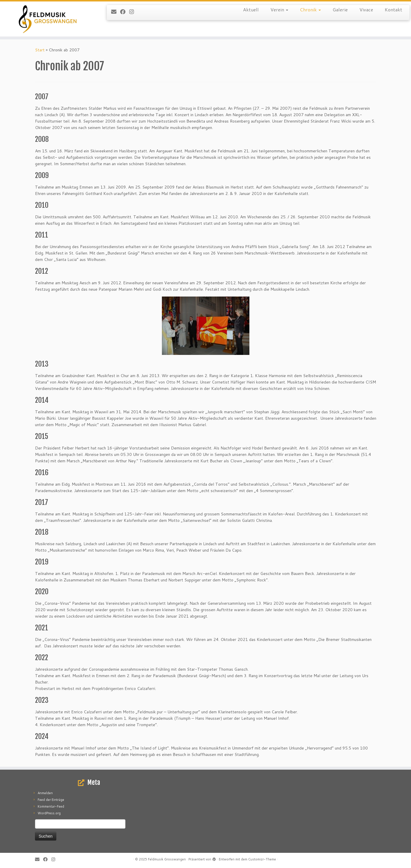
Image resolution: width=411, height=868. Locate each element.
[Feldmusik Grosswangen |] (47, 19)
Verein (279, 9)
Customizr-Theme (262, 859)
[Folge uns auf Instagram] (133, 12)
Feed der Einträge (51, 800)
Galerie (340, 9)
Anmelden (45, 793)
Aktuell (251, 9)
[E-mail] (116, 12)
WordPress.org (49, 813)
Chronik (310, 9)
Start (40, 50)
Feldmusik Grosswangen (167, 859)
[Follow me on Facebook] (125, 12)
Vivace (366, 9)
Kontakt (393, 9)
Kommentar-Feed (51, 806)
